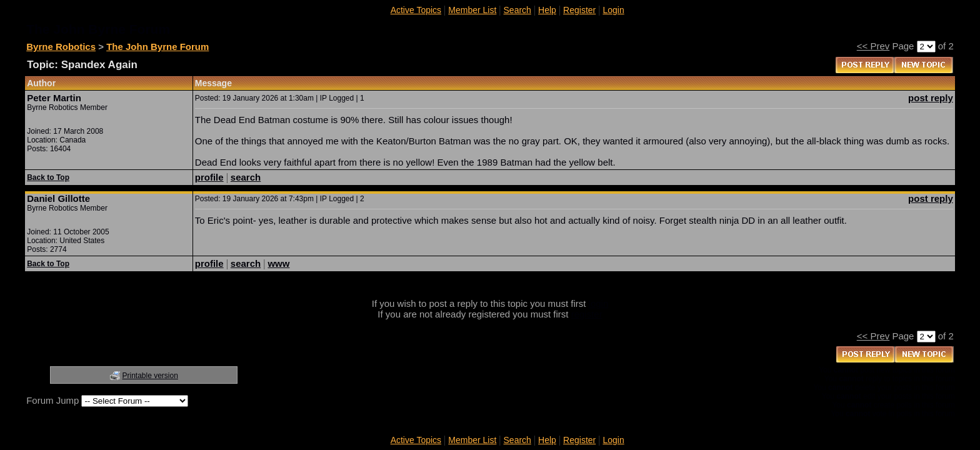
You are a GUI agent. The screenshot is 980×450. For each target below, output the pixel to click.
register (587, 314)
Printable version (150, 376)
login (599, 303)
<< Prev (873, 46)
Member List (472, 10)
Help (547, 10)
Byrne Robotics (61, 47)
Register (579, 10)
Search (517, 10)
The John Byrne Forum (157, 47)
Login (613, 10)
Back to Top (48, 177)
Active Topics (416, 10)
